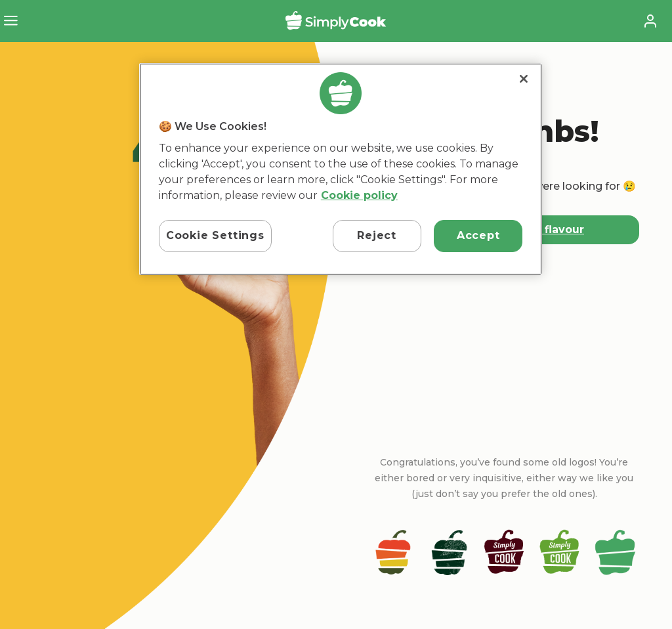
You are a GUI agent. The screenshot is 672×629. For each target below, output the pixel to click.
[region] (341, 169)
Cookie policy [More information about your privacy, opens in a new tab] (359, 195)
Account (650, 21)
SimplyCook (336, 21)
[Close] (524, 79)
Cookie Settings (215, 235)
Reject (377, 235)
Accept (478, 235)
